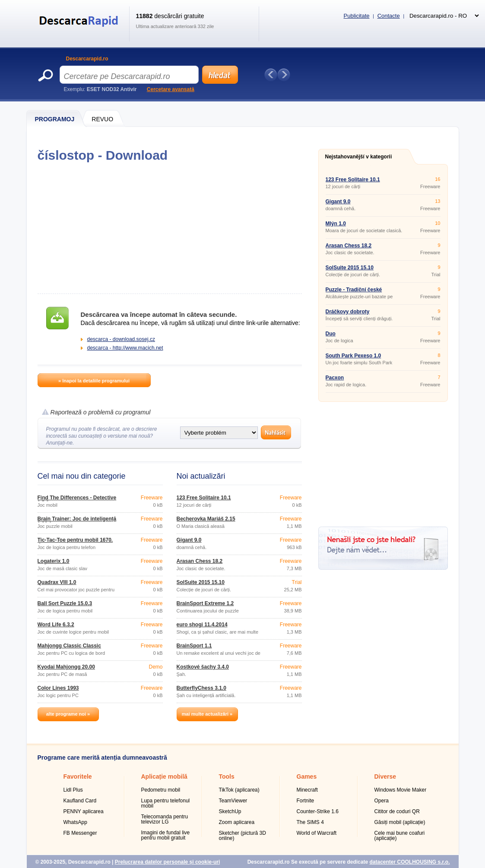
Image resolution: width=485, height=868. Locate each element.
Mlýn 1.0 (336, 224)
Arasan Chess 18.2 (200, 561)
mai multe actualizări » (207, 714)
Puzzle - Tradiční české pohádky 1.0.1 (354, 292)
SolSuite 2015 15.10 (201, 582)
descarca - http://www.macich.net (125, 348)
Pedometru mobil (161, 790)
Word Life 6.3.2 (56, 625)
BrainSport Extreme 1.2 (205, 603)
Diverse (385, 776)
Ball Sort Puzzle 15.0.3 (65, 603)
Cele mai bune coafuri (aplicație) (400, 836)
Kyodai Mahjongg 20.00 (66, 667)
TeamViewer (233, 801)
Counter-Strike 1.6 (318, 811)
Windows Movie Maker (401, 790)
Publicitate (357, 16)
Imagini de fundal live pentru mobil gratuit (166, 835)
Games (307, 776)
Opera (382, 801)
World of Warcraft (317, 833)
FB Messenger (80, 833)
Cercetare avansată (171, 89)
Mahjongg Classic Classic (69, 646)
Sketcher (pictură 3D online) (242, 836)
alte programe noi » (68, 714)
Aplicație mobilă (164, 776)
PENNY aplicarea (84, 811)
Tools (227, 776)
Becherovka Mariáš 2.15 (206, 519)
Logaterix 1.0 (54, 561)
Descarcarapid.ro (87, 59)
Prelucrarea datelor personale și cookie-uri (167, 862)
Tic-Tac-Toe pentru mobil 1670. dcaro (75, 543)
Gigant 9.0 (189, 540)
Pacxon (335, 378)
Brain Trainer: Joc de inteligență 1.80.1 (77, 521)
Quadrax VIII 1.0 (57, 582)
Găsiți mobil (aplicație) (400, 822)
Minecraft (307, 790)
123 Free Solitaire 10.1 (204, 498)
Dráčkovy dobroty (348, 312)
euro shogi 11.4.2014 (202, 625)
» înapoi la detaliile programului (94, 381)
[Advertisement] (170, 228)
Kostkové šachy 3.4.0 (203, 667)
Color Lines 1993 (58, 688)
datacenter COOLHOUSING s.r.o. (409, 862)
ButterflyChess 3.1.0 (201, 688)
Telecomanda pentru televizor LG (165, 819)
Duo (331, 334)
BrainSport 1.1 (194, 646)
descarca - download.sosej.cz (121, 339)
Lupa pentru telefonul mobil (166, 803)
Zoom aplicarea (237, 822)
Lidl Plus (73, 790)
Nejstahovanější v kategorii (359, 157)
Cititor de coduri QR (397, 811)
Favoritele (78, 776)
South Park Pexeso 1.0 (353, 356)
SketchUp (230, 811)
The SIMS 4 (310, 822)
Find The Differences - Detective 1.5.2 (77, 500)
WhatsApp (75, 822)
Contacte (389, 16)
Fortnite (306, 801)
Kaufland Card (80, 801)
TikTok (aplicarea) (239, 790)
